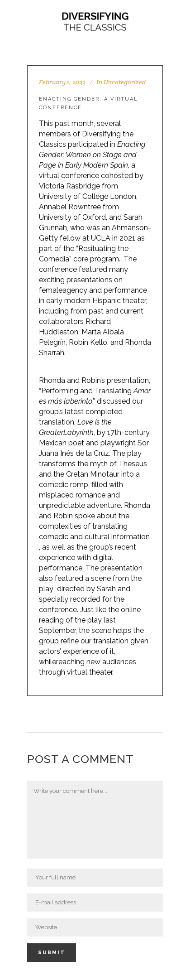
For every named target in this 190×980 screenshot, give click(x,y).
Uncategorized (125, 82)
